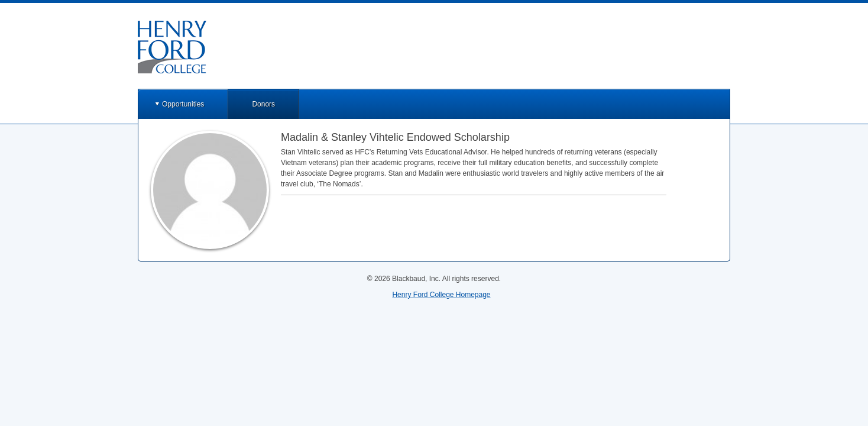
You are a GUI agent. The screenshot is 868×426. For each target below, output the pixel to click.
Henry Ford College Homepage (441, 295)
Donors (263, 104)
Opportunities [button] (183, 104)
